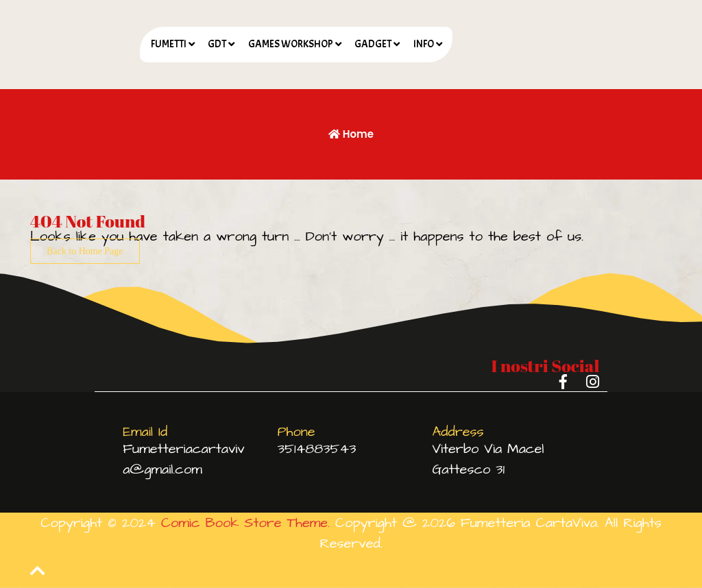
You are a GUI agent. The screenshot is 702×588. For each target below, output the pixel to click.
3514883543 (317, 449)
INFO (424, 44)
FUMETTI (169, 44)
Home (351, 134)
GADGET (373, 44)
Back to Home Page (85, 251)
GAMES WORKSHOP (291, 44)
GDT (217, 44)
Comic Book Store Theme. (245, 523)
